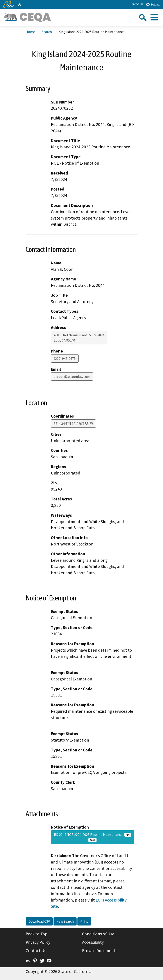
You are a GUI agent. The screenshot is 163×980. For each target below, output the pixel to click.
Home (30, 32)
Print (84, 921)
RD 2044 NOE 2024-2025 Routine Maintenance (93, 837)
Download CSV (39, 921)
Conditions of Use (98, 934)
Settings (153, 4)
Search (47, 32)
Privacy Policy (38, 942)
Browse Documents (100, 951)
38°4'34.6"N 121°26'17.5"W (73, 424)
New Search (65, 921)
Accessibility (93, 942)
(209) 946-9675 (65, 358)
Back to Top (37, 934)
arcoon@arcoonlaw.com (72, 376)
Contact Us (136, 4)
